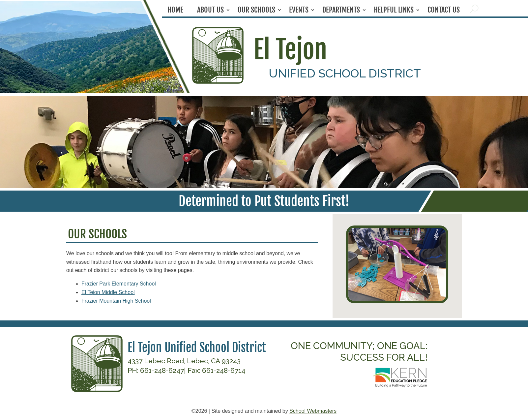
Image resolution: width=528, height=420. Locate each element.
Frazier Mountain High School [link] (116, 301)
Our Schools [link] (256, 11)
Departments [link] (341, 11)
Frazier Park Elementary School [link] (119, 284)
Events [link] (299, 11)
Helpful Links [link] (394, 11)
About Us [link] (210, 11)
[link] (218, 82)
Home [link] (175, 11)
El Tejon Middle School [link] (108, 292)
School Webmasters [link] (313, 411)
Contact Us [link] (444, 11)
